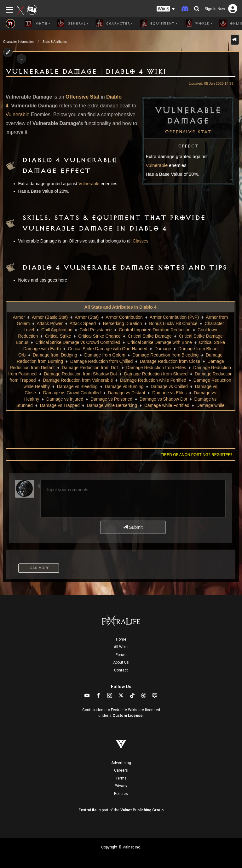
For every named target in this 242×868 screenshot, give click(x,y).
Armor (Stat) (87, 317)
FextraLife (88, 810)
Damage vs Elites (169, 393)
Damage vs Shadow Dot (163, 399)
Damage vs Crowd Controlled (72, 393)
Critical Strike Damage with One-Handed (107, 349)
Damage (163, 349)
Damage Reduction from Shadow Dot (80, 374)
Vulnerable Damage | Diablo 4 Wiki (86, 72)
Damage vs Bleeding (77, 386)
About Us (121, 662)
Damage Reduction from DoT (90, 368)
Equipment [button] (158, 23)
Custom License (128, 716)
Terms (121, 778)
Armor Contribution (124, 317)
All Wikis (121, 647)
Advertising (121, 763)
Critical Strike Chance (99, 336)
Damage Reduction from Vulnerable (78, 380)
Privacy (121, 786)
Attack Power (49, 323)
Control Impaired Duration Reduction (155, 330)
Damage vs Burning (124, 386)
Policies (121, 794)
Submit (133, 527)
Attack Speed (83, 323)
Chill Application (57, 330)
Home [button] (37, 23)
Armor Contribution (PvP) (174, 317)
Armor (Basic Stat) (50, 317)
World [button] (198, 23)
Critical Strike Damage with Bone (160, 342)
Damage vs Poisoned (111, 399)
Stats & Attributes (55, 42)
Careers (121, 770)
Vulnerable (157, 165)
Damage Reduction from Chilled (101, 361)
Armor (19, 317)
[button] (166, 9)
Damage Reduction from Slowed (156, 374)
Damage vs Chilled (169, 386)
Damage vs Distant (126, 393)
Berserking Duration (123, 323)
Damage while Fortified (167, 405)
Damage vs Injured (65, 399)
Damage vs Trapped (60, 405)
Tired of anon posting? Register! (196, 455)
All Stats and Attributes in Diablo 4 (121, 307)
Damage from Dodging (55, 355)
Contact (121, 670)
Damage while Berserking (112, 405)
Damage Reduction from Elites (156, 368)
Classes (141, 241)
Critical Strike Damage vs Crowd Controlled (78, 342)
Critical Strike (58, 336)
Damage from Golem (105, 355)
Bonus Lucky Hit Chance (173, 323)
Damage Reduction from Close (170, 361)
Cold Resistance (95, 330)
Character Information (18, 42)
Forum (121, 655)
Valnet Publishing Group (142, 810)
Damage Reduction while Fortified (153, 380)
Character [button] (114, 23)
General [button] (73, 23)
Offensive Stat (188, 132)
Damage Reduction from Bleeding (165, 355)
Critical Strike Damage (150, 336)
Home (121, 639)
